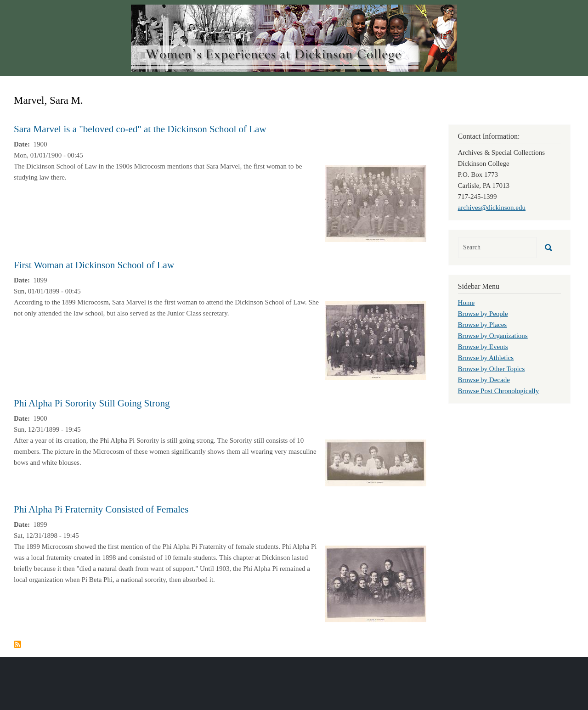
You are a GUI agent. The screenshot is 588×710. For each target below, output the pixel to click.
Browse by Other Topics (492, 369)
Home (466, 303)
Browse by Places (483, 325)
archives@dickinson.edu (492, 208)
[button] (376, 203)
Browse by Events (483, 347)
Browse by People (483, 314)
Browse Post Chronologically (499, 391)
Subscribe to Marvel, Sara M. (17, 644)
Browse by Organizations (493, 336)
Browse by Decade (484, 380)
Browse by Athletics (486, 358)
